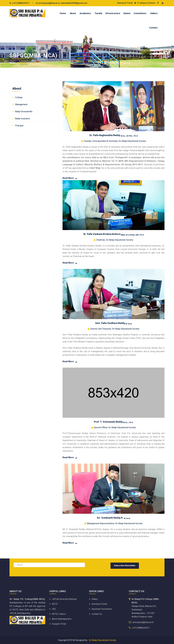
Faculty (99, 13)
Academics (85, 13)
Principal (19, 125)
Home (63, 13)
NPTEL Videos (59, 614)
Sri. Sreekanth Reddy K (114, 518)
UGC (54, 609)
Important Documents (102, 609)
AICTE (55, 604)
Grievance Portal (125, 3)
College (19, 97)
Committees (140, 13)
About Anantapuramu (62, 619)
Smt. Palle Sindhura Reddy (114, 323)
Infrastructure (113, 13)
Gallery (154, 13)
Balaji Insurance (22, 118)
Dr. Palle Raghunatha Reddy (114, 135)
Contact (153, 28)
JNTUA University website (65, 599)
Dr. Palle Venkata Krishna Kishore (114, 234)
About (73, 13)
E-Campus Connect (144, 3)
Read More (68, 178)
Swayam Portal (59, 623)
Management (21, 104)
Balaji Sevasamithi (24, 111)
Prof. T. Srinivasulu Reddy (114, 422)
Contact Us (97, 614)
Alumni (127, 13)
